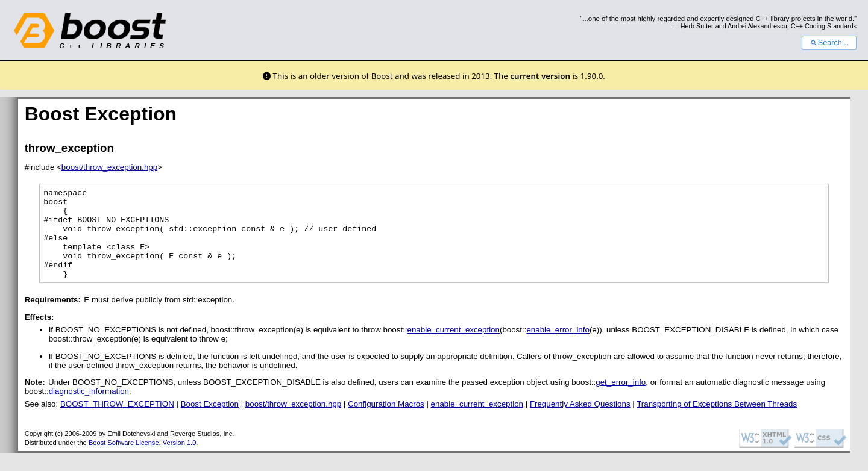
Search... (829, 43)
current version (540, 76)
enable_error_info (558, 348)
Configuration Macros (386, 422)
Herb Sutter (697, 26)
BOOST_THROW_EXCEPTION (117, 422)
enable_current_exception (454, 348)
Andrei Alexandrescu (757, 26)
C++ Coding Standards (824, 26)
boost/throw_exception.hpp (109, 167)
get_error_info (621, 400)
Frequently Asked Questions (580, 422)
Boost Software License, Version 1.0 (142, 461)
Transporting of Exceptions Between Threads (717, 422)
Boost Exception (210, 422)
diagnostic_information (89, 409)
